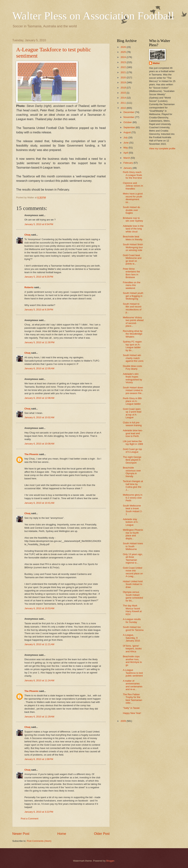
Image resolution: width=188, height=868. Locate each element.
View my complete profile (162, 148)
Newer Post (21, 834)
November (129, 117)
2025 (124, 52)
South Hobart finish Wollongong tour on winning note (133, 247)
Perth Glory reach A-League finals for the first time (132, 175)
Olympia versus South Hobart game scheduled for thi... (133, 596)
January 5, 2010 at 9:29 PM (39, 310)
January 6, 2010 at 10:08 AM (39, 444)
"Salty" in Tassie (131, 708)
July (126, 137)
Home (62, 834)
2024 (124, 57)
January (128, 168)
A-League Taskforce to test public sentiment (133, 673)
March (127, 158)
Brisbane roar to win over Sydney (133, 219)
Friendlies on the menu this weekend (132, 285)
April (126, 153)
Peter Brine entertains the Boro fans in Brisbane (131, 273)
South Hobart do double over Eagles (131, 210)
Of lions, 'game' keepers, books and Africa (132, 649)
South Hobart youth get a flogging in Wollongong (133, 296)
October (128, 122)
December (129, 112)
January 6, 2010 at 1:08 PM (39, 759)
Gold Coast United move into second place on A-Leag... (133, 572)
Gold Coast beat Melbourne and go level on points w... (132, 259)
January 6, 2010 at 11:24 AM (39, 680)
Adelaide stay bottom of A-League (131, 522)
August (127, 132)
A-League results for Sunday (132, 621)
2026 (124, 47)
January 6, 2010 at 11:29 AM (39, 717)
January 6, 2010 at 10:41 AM (39, 503)
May (126, 148)
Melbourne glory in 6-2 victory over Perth (133, 498)
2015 (124, 93)
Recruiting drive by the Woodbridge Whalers (133, 334)
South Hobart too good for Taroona (133, 628)
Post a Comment (30, 819)
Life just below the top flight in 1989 (133, 443)
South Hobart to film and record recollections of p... (132, 308)
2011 (124, 103)
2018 (124, 88)
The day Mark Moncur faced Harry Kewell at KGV (132, 610)
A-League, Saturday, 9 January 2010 (131, 638)
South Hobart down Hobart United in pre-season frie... (133, 390)
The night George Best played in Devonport (132, 460)
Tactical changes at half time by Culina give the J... (133, 485)
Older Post (102, 834)
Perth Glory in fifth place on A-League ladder (132, 401)
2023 (124, 62)
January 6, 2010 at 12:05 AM (39, 368)
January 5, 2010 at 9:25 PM (39, 277)
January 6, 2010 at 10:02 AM (39, 417)
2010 (124, 108)
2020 (124, 77)
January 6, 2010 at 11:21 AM (39, 644)
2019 (124, 82)
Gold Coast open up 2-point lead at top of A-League (132, 413)
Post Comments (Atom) (39, 841)
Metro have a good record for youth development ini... (133, 198)
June (126, 143)
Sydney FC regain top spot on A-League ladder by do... (132, 346)
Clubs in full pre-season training (132, 424)
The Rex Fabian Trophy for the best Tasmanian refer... (132, 699)
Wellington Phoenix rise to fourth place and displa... (133, 534)
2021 (124, 72)
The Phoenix (31, 454)
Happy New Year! (132, 713)
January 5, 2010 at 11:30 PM (39, 342)
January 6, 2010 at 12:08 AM (39, 398)
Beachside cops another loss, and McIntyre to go (132, 661)
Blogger (110, 861)
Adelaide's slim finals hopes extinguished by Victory (132, 378)
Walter (156, 63)
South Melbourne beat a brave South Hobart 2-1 (133, 510)
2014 (124, 98)
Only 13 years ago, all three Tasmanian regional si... (133, 558)
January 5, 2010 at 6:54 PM (39, 224)
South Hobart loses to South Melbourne (133, 546)
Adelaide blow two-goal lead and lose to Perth (133, 433)
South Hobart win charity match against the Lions (133, 358)
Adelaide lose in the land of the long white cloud (133, 229)
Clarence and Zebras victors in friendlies (133, 186)
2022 (124, 67)
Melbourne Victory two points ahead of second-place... (133, 322)
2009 (124, 721)
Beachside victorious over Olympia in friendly (132, 472)
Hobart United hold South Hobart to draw (133, 584)
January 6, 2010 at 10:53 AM (39, 608)
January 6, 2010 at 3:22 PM (39, 812)
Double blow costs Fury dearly (132, 367)
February (128, 163)
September (130, 127)
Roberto (29, 287)
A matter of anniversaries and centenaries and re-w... (133, 685)
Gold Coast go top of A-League (132, 451)
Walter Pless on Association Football (93, 16)
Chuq (27, 235)
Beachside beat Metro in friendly (133, 238)
